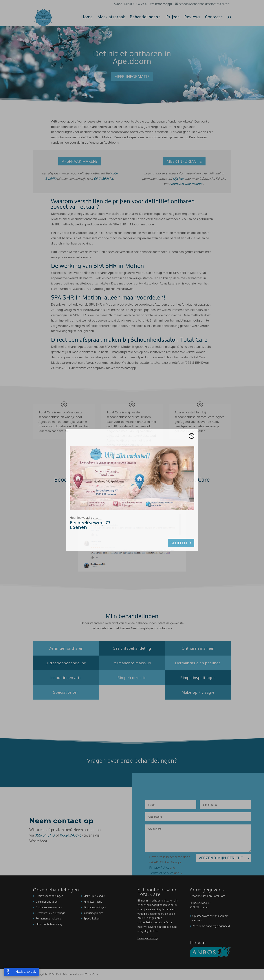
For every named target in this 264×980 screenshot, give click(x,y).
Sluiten (179, 543)
